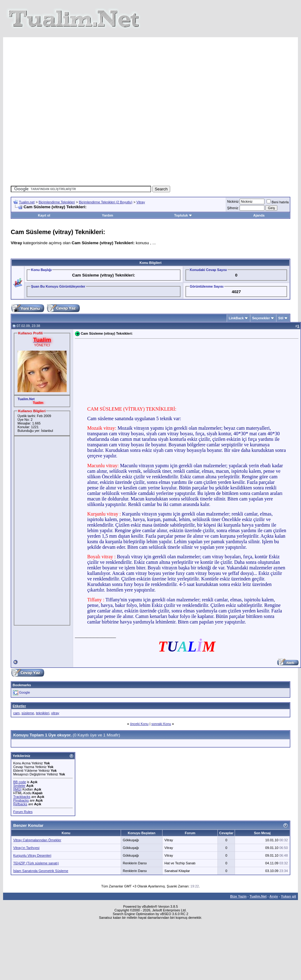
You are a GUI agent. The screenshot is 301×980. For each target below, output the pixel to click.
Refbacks (20, 808)
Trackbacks (22, 800)
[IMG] (17, 793)
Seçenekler (261, 322)
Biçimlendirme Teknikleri (57, 206)
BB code (20, 786)
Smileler (19, 789)
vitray (55, 717)
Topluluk (183, 219)
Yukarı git (288, 900)
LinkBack (236, 322)
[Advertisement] (145, 111)
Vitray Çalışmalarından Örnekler (37, 844)
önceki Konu (139, 727)
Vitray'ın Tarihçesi (26, 851)
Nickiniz (233, 205)
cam (16, 717)
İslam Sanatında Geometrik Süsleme (41, 874)
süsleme (28, 717)
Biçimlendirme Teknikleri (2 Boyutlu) (106, 206)
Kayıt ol (44, 219)
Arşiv (274, 900)
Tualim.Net (258, 900)
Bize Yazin (238, 900)
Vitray (141, 206)
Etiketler (19, 710)
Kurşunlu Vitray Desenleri (32, 859)
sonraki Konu (161, 727)
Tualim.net (27, 206)
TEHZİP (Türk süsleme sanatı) (36, 867)
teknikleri (43, 717)
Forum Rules (23, 815)
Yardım (108, 219)
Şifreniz (233, 212)
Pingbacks (21, 804)
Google (24, 696)
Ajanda (259, 219)
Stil (281, 322)
